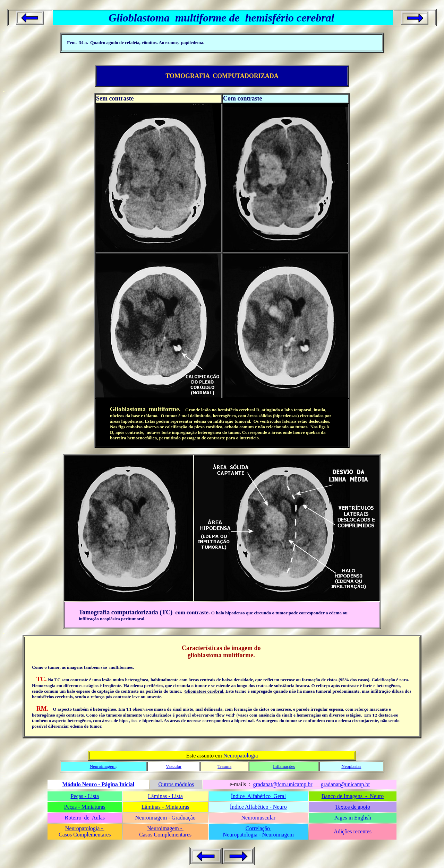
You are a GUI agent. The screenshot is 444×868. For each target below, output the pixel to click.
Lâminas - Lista (165, 796)
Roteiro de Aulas (85, 818)
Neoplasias (351, 766)
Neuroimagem (103, 766)
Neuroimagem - (165, 828)
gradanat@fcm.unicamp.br (283, 784)
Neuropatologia (241, 756)
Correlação (258, 828)
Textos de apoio (353, 807)
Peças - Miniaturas (85, 807)
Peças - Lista (85, 796)
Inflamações (284, 766)
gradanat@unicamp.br (345, 784)
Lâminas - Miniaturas (165, 807)
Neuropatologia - (85, 828)
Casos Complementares (85, 835)
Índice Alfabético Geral (258, 796)
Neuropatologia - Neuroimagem (258, 835)
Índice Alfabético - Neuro (258, 807)
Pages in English (353, 818)
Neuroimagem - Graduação (165, 818)
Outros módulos (176, 784)
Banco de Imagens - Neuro (353, 796)
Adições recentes (353, 831)
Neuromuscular (258, 818)
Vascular (174, 766)
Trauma (224, 766)
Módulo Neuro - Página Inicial (98, 784)
